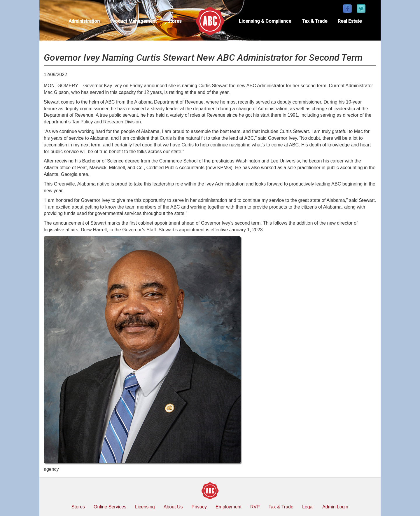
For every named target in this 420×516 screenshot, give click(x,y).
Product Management (133, 21)
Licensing (145, 507)
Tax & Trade (315, 21)
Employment (229, 507)
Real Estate (350, 21)
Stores (175, 21)
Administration (84, 21)
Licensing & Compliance (265, 21)
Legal (308, 507)
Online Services (110, 507)
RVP (255, 507)
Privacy (199, 507)
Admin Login (335, 507)
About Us (173, 507)
